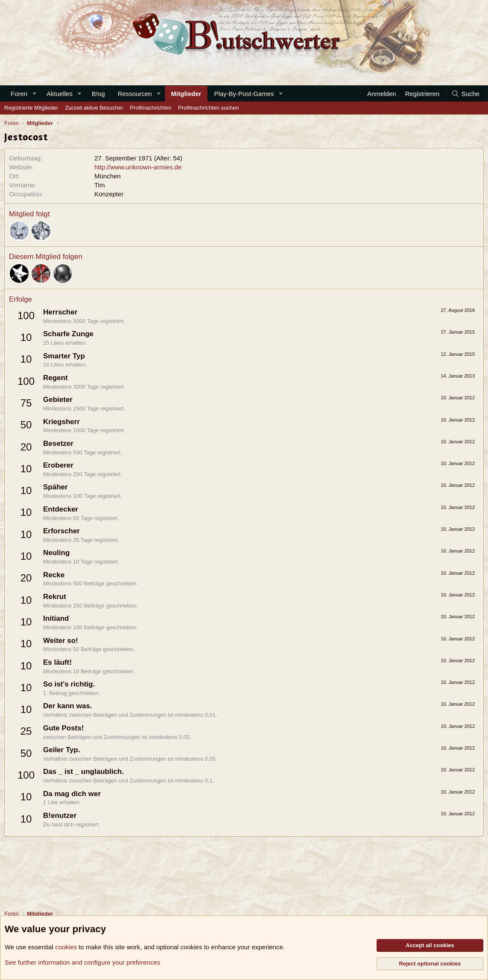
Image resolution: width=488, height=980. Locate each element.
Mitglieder (186, 94)
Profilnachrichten (150, 108)
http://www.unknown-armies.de (138, 167)
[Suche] (465, 94)
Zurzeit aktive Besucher (94, 108)
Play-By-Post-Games (244, 94)
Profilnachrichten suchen (208, 108)
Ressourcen (135, 94)
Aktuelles (60, 94)
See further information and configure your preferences (82, 962)
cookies (66, 947)
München (108, 176)
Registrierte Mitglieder (31, 108)
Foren (19, 94)
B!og (98, 94)
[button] (34, 94)
